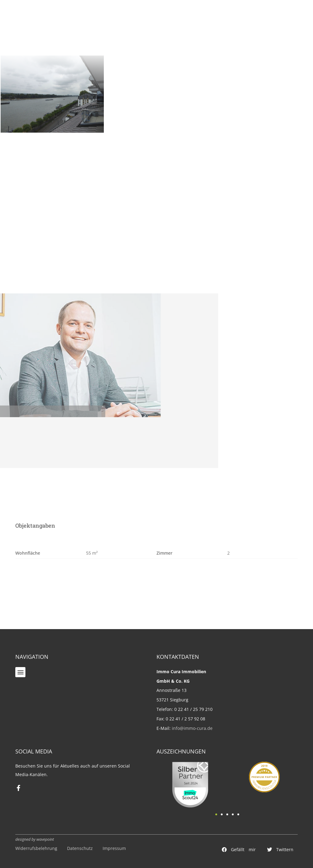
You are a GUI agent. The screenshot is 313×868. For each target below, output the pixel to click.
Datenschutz (80, 848)
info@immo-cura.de (192, 728)
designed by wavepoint (35, 839)
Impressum (114, 848)
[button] (20, 672)
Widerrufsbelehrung (36, 848)
